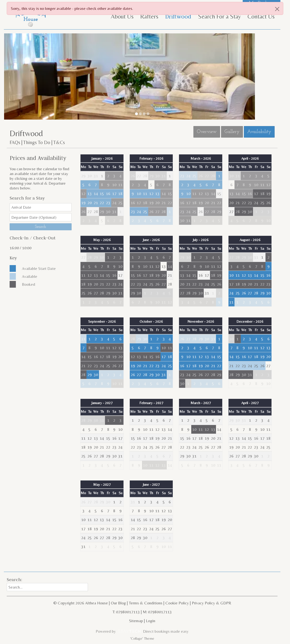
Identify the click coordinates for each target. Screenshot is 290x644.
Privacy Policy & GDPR (211, 603)
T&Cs (59, 142)
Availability (259, 132)
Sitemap (136, 621)
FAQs (15, 142)
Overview (207, 132)
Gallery (232, 132)
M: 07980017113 (157, 612)
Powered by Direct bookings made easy (142, 631)
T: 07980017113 (126, 612)
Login (151, 621)
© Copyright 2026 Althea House (81, 603)
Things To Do (37, 142)
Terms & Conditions (146, 603)
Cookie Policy (177, 603)
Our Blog (118, 603)
